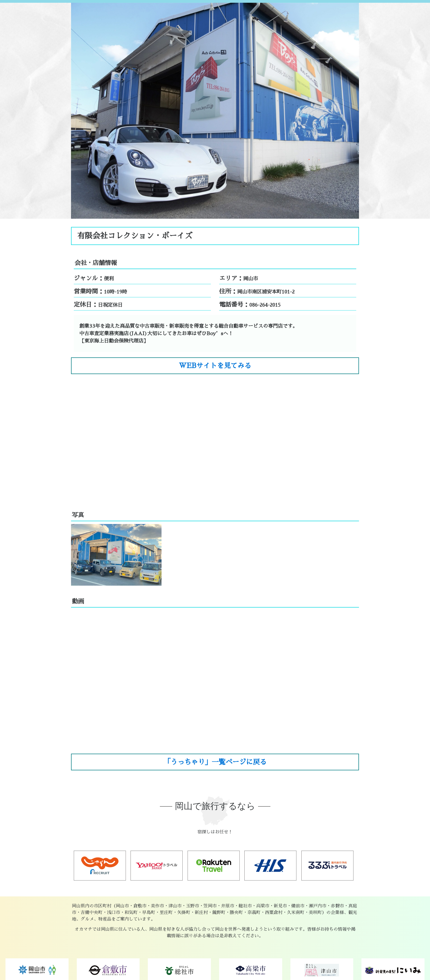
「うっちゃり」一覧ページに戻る (215, 762)
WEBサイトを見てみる (215, 366)
